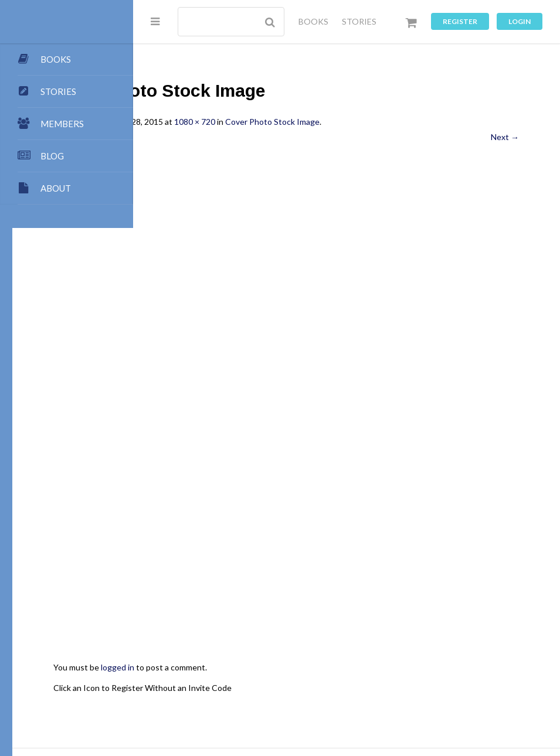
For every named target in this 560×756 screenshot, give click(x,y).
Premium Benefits (454, 686)
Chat (296, 698)
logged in (238, 547)
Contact (394, 675)
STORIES (359, 21)
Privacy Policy (447, 698)
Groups (225, 698)
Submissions (280, 675)
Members (394, 686)
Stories (187, 698)
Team (323, 675)
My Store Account (282, 686)
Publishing (227, 675)
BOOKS (313, 21)
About (186, 675)
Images (329, 698)
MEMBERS (62, 124)
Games (366, 698)
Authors (223, 686)
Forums (263, 698)
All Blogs (436, 675)
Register (460, 21)
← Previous (195, 137)
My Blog (477, 675)
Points (356, 675)
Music (400, 698)
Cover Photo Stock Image (393, 122)
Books (186, 686)
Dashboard (346, 686)
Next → (505, 137)
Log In (253, 709)
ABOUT (56, 188)
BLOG (52, 156)
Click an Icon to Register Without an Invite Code (263, 567)
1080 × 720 (315, 122)
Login (520, 21)
